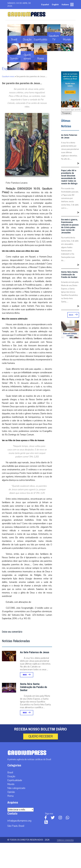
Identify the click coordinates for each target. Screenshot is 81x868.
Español (45, 4)
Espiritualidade (13, 69)
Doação (11, 776)
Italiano (65, 4)
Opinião (11, 792)
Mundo (11, 784)
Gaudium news (8, 76)
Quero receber (41, 736)
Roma (10, 796)
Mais (27, 675)
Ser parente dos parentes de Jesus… (22, 83)
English (55, 4)
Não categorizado (16, 788)
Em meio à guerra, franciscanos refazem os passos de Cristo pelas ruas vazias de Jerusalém (70, 226)
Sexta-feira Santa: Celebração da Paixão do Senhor (33, 687)
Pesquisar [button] (66, 113)
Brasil (10, 773)
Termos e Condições (65, 840)
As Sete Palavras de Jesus (35, 652)
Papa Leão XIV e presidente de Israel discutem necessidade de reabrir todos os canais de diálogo (69, 177)
